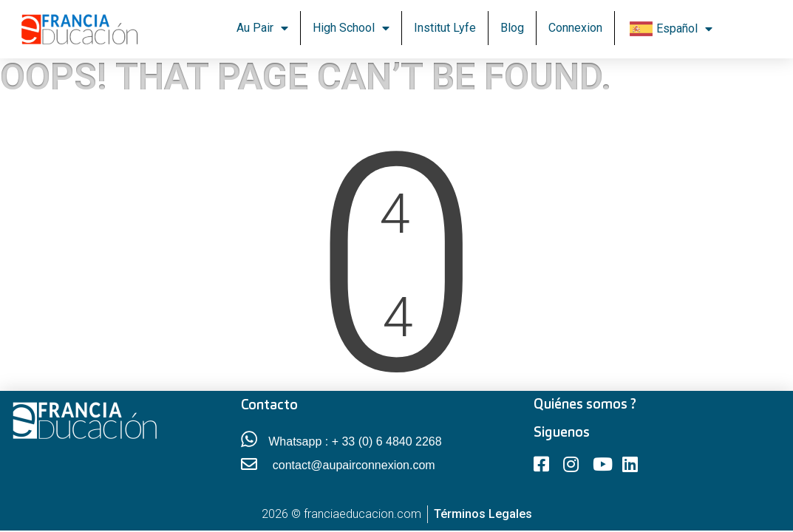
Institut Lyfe (445, 28)
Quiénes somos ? (585, 405)
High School (351, 28)
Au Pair (262, 28)
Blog (512, 28)
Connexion (575, 28)
